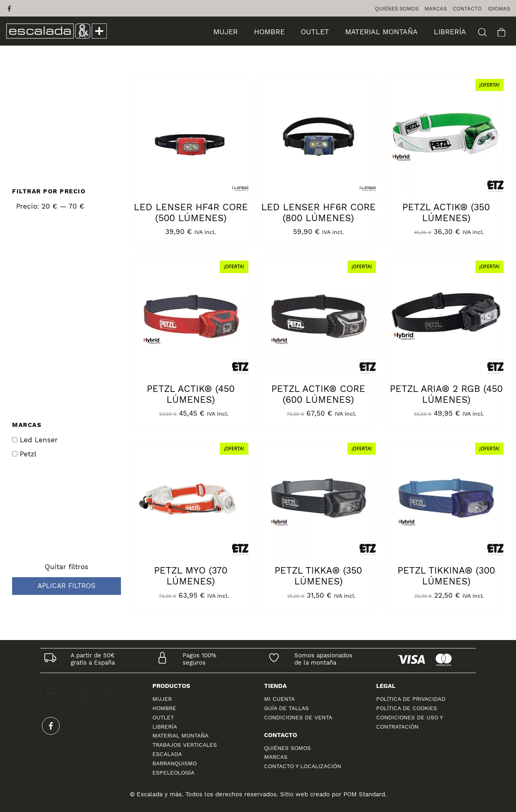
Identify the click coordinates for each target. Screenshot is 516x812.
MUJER (162, 699)
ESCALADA (167, 754)
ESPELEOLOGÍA (173, 773)
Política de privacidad (411, 699)
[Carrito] (501, 31)
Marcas (276, 757)
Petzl (24, 454)
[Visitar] (10, 8)
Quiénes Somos (287, 748)
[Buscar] (483, 31)
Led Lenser (35, 440)
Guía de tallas (286, 708)
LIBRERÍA (165, 727)
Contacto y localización (303, 766)
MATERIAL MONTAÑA (180, 735)
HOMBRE (164, 708)
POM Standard (364, 794)
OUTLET (163, 717)
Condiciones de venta (298, 717)
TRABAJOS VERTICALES (185, 745)
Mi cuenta (279, 699)
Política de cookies (407, 708)
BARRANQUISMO (175, 763)
